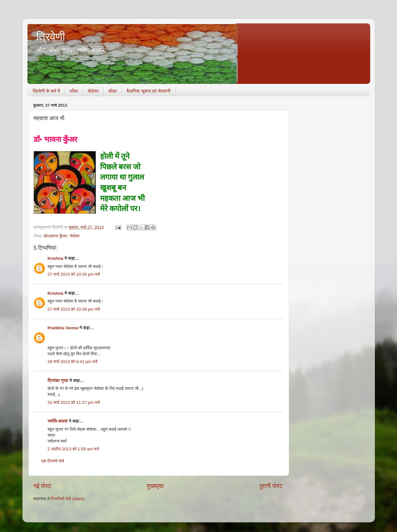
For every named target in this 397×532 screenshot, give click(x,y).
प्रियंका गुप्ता (59, 381)
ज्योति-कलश (58, 421)
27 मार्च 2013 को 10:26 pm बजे (74, 274)
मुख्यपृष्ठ (155, 486)
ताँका (74, 91)
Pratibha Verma (63, 328)
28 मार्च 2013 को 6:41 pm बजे (73, 362)
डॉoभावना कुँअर (55, 236)
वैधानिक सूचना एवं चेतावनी (149, 91)
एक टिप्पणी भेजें (53, 461)
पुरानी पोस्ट (271, 486)
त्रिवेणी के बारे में (46, 91)
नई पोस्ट (42, 486)
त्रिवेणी (51, 37)
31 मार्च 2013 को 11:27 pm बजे (74, 402)
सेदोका (93, 91)
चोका (112, 91)
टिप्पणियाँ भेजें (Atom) (68, 499)
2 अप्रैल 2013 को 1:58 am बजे (73, 449)
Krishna (56, 258)
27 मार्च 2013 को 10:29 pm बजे (74, 309)
